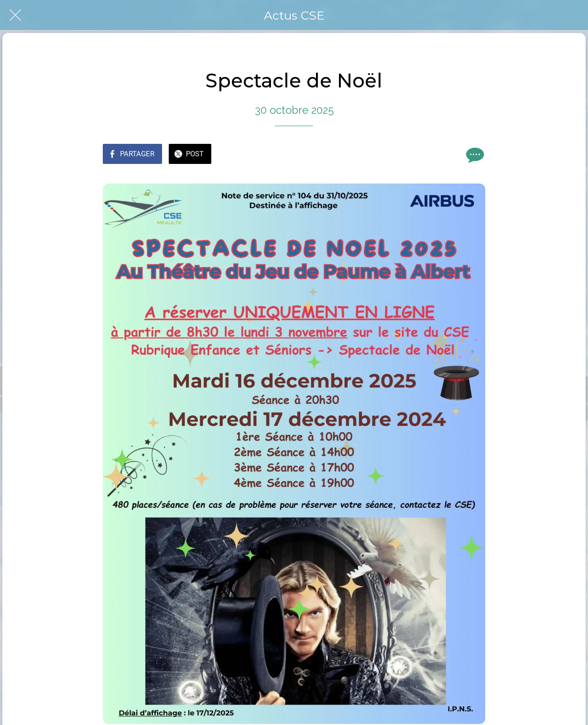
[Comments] (474, 155)
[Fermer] (15, 15)
